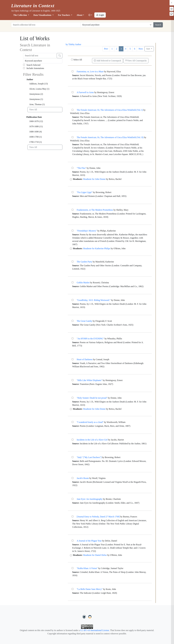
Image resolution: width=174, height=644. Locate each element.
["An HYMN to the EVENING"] (73, 338)
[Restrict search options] (117, 25)
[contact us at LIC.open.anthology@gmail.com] (90, 616)
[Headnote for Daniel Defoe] (71, 555)
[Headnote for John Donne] (71, 179)
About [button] (79, 15)
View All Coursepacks (136, 61)
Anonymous (36, 94)
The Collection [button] (20, 15)
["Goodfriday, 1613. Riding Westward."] (73, 300)
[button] (90, 15)
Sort (148, 49)
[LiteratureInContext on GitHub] (85, 616)
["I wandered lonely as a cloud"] (73, 422)
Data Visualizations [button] (43, 15)
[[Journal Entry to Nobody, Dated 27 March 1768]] (73, 516)
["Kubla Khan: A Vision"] (73, 568)
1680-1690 (35, 132)
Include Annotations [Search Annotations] (34, 68)
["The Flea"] (73, 168)
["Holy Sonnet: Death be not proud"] (73, 398)
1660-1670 (36, 121)
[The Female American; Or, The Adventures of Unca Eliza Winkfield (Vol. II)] (73, 137)
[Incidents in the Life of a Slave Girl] (73, 440)
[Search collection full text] (46, 25)
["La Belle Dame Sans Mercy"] (73, 589)
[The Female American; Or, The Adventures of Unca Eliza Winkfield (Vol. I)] (73, 110)
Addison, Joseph (38, 84)
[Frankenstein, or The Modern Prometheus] (73, 210)
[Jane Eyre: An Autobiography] (73, 499)
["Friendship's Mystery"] (73, 231)
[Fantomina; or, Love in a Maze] (73, 71)
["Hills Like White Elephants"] (73, 380)
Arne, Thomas (37, 104)
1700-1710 (35, 142)
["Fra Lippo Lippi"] (73, 192)
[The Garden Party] (73, 262)
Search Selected (32, 65)
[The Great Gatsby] (73, 321)
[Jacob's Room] (73, 478)
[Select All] (72, 60)
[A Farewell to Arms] (73, 92)
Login (100, 15)
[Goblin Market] (73, 282)
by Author (77, 44)
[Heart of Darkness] (73, 359)
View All (33, 110)
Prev (106, 49)
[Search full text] (40, 56)
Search (158, 25)
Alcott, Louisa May (39, 89)
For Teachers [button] (64, 15)
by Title (69, 44)
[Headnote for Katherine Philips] (71, 249)
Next (141, 49)
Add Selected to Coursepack (107, 61)
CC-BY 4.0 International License (95, 630)
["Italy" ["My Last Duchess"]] (73, 457)
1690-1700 (35, 137)
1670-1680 (36, 126)
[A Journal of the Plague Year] (73, 541)
